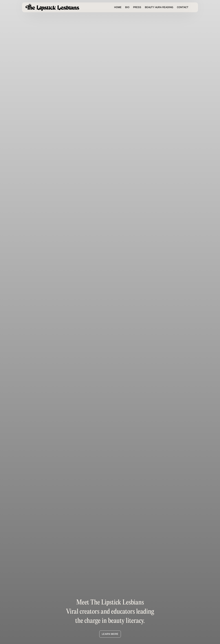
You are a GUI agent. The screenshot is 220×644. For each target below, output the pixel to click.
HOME (118, 7)
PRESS (137, 7)
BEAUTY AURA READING (159, 7)
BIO (127, 7)
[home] (52, 7)
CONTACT (183, 7)
